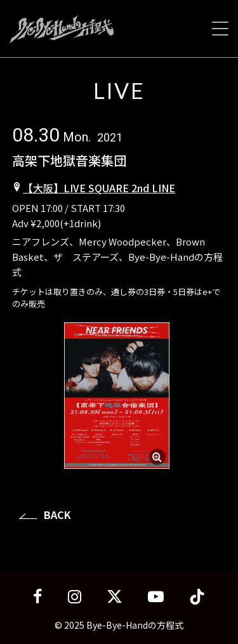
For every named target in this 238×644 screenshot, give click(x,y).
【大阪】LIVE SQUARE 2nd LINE (99, 188)
